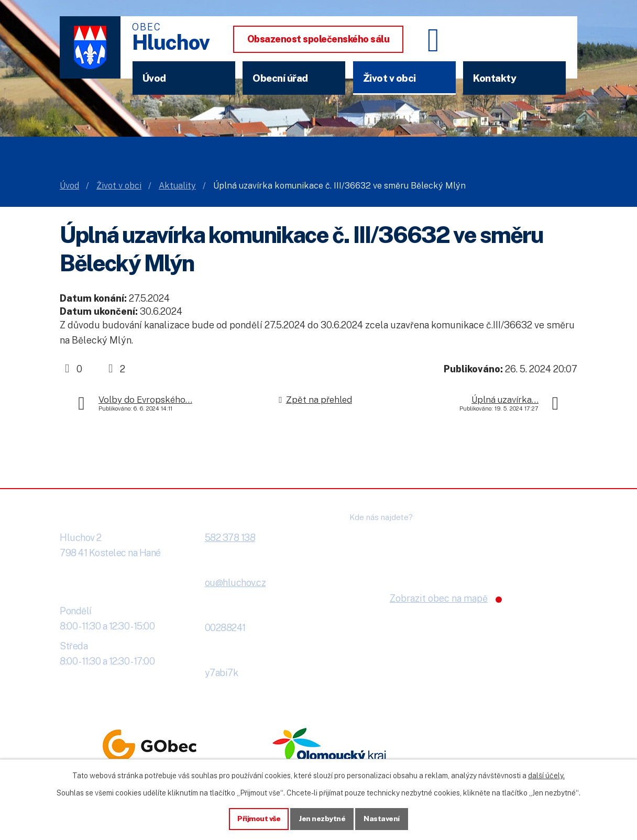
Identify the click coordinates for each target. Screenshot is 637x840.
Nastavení (382, 819)
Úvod (154, 78)
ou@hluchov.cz (235, 583)
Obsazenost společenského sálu (318, 39)
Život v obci (389, 78)
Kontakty (495, 78)
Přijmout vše (259, 819)
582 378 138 (230, 538)
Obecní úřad (280, 78)
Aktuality (177, 186)
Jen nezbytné (322, 819)
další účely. (546, 775)
